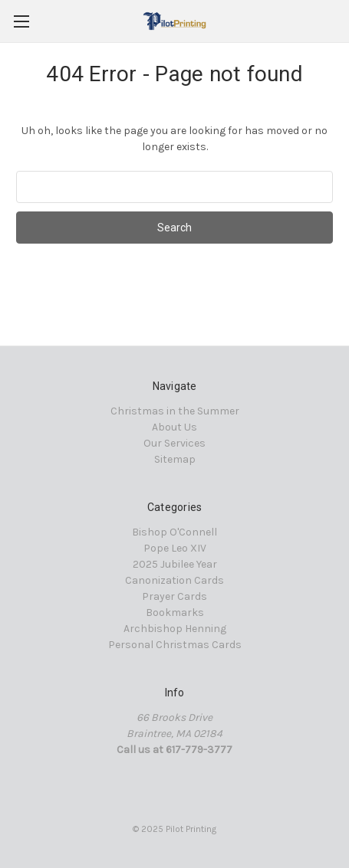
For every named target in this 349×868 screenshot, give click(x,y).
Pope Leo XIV (175, 548)
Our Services (174, 443)
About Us (174, 427)
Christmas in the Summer (175, 411)
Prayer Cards (174, 596)
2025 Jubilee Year (175, 564)
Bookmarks (175, 613)
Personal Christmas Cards (175, 645)
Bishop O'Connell (174, 532)
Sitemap (175, 459)
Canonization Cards (174, 580)
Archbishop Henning (175, 629)
